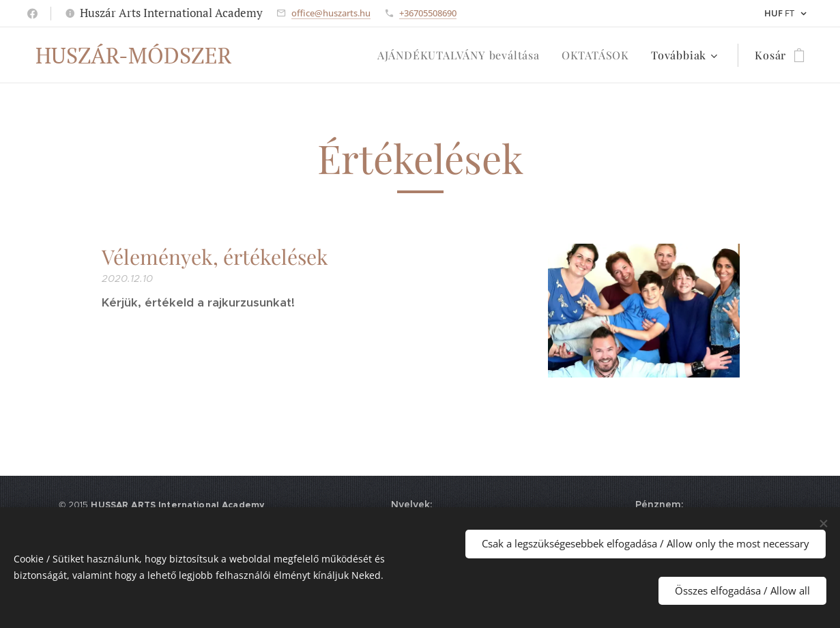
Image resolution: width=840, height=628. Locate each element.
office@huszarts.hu (331, 13)
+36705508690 (428, 13)
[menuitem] (462, 55)
